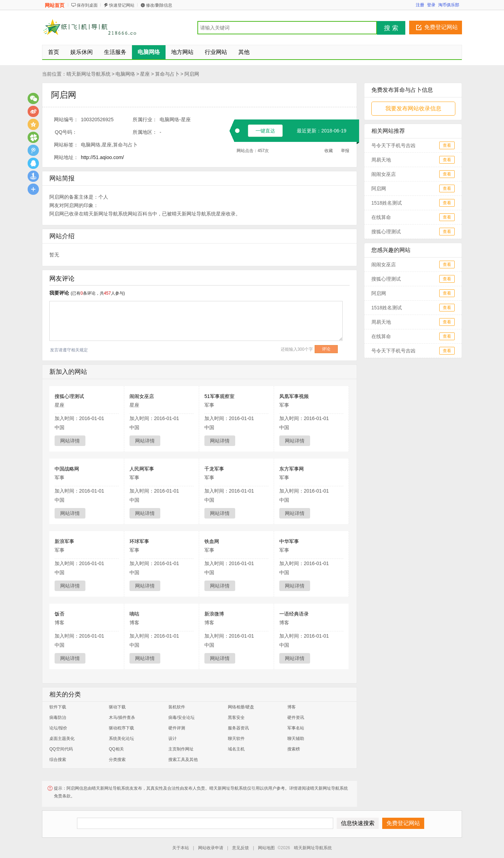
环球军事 (139, 541)
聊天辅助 (296, 739)
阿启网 (192, 74)
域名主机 (236, 749)
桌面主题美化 (62, 739)
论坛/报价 (58, 728)
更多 (33, 189)
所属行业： (145, 119)
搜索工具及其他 (183, 760)
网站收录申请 (211, 848)
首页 (54, 52)
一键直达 (265, 131)
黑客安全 (236, 718)
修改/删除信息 (159, 5)
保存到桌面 (87, 5)
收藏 (329, 151)
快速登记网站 (122, 5)
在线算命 (381, 217)
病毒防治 (58, 718)
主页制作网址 (181, 749)
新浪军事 (64, 541)
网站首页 (55, 5)
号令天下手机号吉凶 (393, 145)
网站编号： (66, 119)
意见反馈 (240, 848)
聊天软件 (236, 739)
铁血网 (212, 541)
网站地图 (266, 848)
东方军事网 (292, 469)
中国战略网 (67, 469)
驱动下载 (117, 707)
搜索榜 (294, 749)
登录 (431, 5)
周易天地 (381, 160)
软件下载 (58, 707)
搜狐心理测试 (69, 396)
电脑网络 (125, 74)
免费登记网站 (441, 27)
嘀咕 (134, 614)
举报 (345, 151)
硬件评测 (177, 728)
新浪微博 (214, 614)
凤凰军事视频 (294, 396)
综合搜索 (58, 760)
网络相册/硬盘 (241, 707)
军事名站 (296, 728)
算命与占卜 (167, 74)
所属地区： (145, 132)
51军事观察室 (219, 396)
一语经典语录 (294, 614)
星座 (145, 74)
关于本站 (181, 848)
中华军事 (289, 541)
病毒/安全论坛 (181, 718)
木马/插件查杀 (122, 718)
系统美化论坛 (121, 739)
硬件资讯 (296, 718)
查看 (447, 145)
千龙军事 (214, 469)
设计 (173, 739)
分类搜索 (117, 760)
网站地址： (66, 157)
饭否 (59, 614)
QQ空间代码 (61, 749)
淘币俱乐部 (449, 5)
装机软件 (177, 707)
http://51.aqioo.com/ (102, 157)
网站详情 (70, 441)
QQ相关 (116, 749)
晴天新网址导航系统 (89, 74)
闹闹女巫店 (142, 396)
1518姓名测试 (387, 203)
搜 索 (391, 28)
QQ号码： (66, 132)
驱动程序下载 (121, 728)
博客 (292, 707)
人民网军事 (142, 469)
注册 (420, 5)
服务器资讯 (238, 728)
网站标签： (66, 145)
